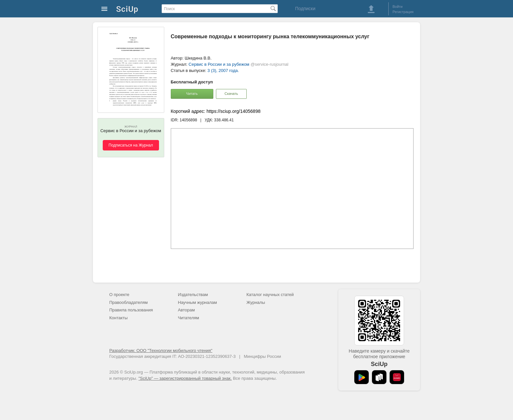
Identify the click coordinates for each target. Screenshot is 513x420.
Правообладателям (128, 302)
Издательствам (193, 295)
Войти (398, 7)
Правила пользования (131, 310)
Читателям (189, 318)
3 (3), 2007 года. (223, 70)
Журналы (256, 302)
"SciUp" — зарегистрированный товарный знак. (185, 378)
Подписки (305, 9)
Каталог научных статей (270, 295)
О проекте (119, 295)
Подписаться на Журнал (131, 145)
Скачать (231, 94)
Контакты (118, 318)
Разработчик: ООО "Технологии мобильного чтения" (161, 350)
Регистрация (403, 12)
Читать (192, 94)
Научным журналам (197, 302)
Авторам (186, 310)
